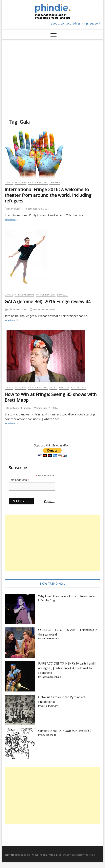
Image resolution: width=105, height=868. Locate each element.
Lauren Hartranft (50, 638)
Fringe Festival (38, 182)
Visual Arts (78, 387)
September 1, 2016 (46, 408)
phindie (10, 855)
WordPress (55, 855)
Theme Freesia (39, 855)
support (95, 23)
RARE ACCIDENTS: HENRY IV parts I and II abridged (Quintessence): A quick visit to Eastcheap (67, 668)
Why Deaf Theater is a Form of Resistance (67, 596)
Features (20, 182)
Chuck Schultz (49, 735)
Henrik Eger (13, 209)
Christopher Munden (18, 408)
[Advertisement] (52, 76)
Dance (9, 182)
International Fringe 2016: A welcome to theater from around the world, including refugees (48, 195)
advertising (80, 23)
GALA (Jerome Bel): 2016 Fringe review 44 (48, 301)
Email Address (19, 480)
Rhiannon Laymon (16, 309)
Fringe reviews (46, 295)
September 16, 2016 (43, 309)
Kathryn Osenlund (51, 677)
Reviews (62, 295)
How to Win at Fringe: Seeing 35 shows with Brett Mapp (51, 397)
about (55, 23)
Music (53, 387)
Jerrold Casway (49, 706)
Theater (55, 182)
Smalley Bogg (48, 600)
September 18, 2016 (36, 209)
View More (11, 220)
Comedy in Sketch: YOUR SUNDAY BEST (65, 731)
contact (66, 23)
